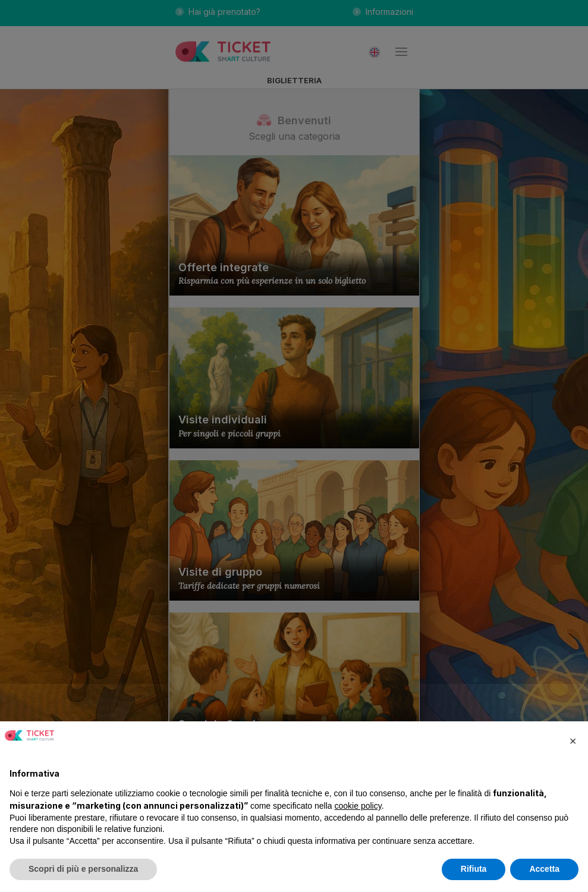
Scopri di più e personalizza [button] (83, 869)
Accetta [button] (544, 869)
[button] (573, 740)
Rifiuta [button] (474, 869)
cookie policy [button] (358, 806)
